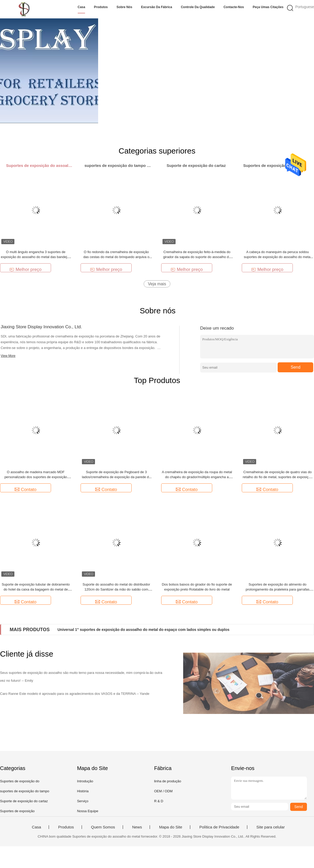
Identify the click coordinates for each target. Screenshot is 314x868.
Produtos (101, 7)
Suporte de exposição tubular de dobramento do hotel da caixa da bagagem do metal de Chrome (36, 589)
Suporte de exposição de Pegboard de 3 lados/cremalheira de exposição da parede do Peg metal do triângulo (116, 477)
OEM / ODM (163, 791)
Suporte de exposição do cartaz (24, 801)
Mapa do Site (171, 827)
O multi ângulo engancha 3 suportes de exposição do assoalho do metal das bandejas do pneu (36, 257)
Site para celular (271, 827)
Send (296, 367)
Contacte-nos (234, 7)
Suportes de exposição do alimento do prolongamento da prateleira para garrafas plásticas (278, 589)
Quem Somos (103, 827)
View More (8, 356)
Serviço (83, 801)
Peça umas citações (268, 7)
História (83, 791)
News (137, 827)
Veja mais (157, 284)
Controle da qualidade (198, 7)
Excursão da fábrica (157, 7)
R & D (159, 801)
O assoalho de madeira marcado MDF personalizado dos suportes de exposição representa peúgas (36, 477)
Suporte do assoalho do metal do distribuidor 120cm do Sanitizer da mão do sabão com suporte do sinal (116, 589)
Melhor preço (25, 269)
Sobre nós (124, 7)
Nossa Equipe (88, 811)
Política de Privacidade (219, 827)
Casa (82, 7)
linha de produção (168, 781)
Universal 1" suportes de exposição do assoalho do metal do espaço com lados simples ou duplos (144, 630)
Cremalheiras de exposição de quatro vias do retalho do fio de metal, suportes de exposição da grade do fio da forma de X (278, 477)
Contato (26, 490)
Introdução (85, 781)
